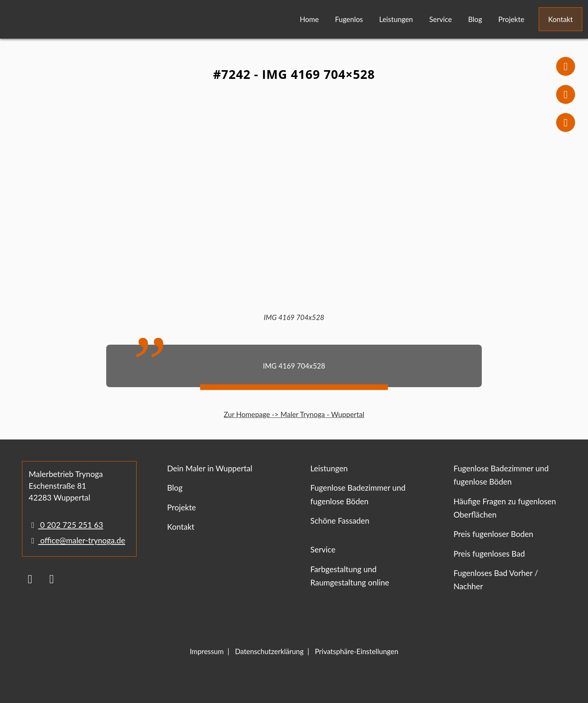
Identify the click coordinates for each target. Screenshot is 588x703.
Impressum (207, 651)
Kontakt (560, 19)
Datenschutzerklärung (269, 651)
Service (440, 19)
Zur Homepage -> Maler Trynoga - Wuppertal (294, 414)
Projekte (511, 19)
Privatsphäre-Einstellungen (357, 651)
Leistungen (396, 19)
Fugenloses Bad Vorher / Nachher (496, 579)
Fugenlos (349, 19)
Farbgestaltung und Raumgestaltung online (350, 576)
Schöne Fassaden (340, 520)
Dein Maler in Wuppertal (210, 468)
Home (309, 19)
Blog (475, 19)
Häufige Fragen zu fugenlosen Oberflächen (505, 508)
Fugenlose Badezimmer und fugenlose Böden (358, 494)
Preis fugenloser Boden (493, 534)
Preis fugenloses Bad (489, 553)
